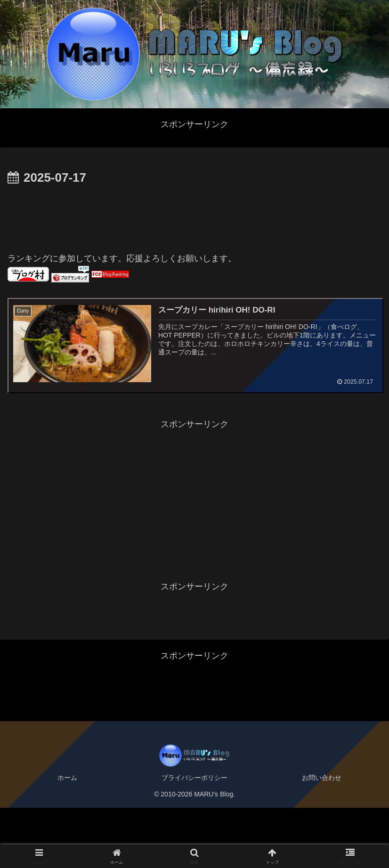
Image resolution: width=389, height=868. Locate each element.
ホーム (67, 838)
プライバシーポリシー (194, 838)
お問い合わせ (322, 838)
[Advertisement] (194, 215)
